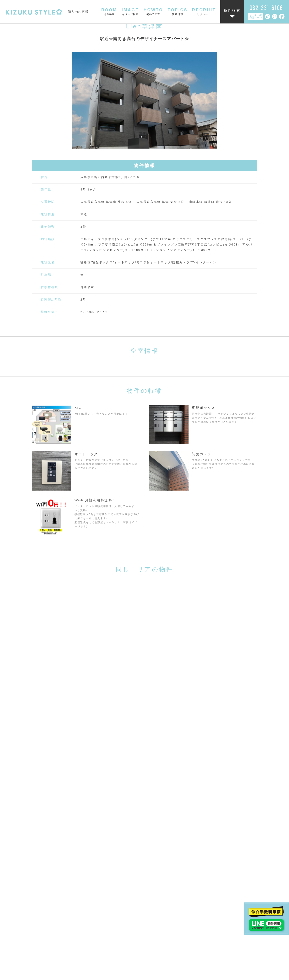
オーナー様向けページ (256, 16)
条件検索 (232, 10)
